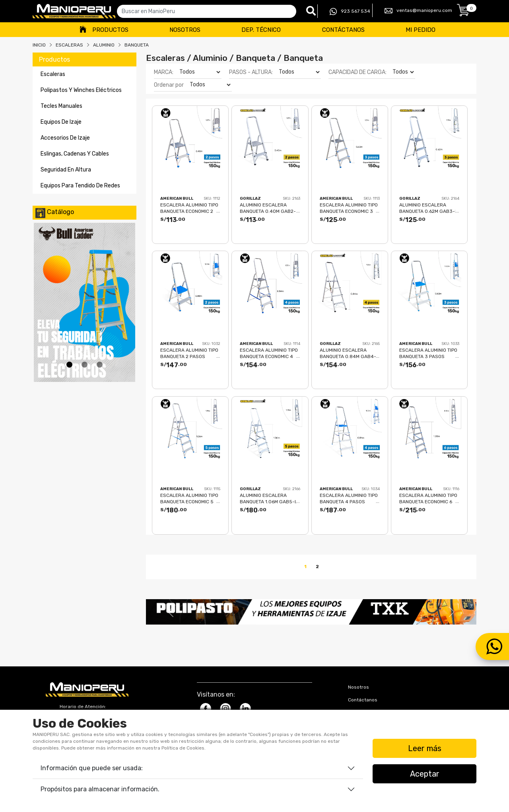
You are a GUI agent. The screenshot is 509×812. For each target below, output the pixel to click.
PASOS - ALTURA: (251, 72)
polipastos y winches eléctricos (81, 90)
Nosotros (185, 30)
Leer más (425, 748)
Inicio (39, 45)
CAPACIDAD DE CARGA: (357, 72)
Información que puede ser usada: (92, 768)
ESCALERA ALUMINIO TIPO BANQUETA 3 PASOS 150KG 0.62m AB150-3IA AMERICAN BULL (428, 353)
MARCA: (164, 72)
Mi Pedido (421, 30)
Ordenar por (169, 85)
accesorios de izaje (65, 138)
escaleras (53, 74)
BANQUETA (137, 45)
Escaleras (69, 45)
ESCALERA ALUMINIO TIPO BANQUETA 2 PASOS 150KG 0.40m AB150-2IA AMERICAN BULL (189, 353)
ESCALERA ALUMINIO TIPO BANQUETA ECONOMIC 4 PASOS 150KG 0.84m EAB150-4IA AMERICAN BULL (269, 353)
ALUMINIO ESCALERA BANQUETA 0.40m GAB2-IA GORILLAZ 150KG (268, 208)
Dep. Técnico (261, 30)
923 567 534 (350, 12)
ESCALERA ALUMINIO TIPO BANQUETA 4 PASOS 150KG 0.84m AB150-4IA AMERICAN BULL (349, 498)
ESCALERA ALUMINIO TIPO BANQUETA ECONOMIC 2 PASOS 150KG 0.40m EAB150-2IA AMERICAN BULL (189, 208)
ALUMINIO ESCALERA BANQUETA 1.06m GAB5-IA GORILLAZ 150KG (269, 498)
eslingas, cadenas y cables (75, 154)
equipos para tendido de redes (80, 186)
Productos (110, 30)
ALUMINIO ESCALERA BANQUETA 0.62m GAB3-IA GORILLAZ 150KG (429, 208)
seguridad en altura (66, 170)
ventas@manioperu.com (418, 11)
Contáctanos (343, 30)
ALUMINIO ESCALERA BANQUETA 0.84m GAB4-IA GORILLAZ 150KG (348, 353)
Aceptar (425, 774)
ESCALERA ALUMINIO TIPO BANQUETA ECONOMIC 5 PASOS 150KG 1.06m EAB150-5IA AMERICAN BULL (189, 498)
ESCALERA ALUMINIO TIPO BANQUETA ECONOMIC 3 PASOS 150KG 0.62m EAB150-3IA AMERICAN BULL (349, 208)
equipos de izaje (61, 122)
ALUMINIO (104, 45)
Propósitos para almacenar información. (100, 789)
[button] (171, 612)
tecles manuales (61, 106)
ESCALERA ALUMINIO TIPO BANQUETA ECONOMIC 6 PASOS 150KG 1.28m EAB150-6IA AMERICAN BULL (428, 498)
